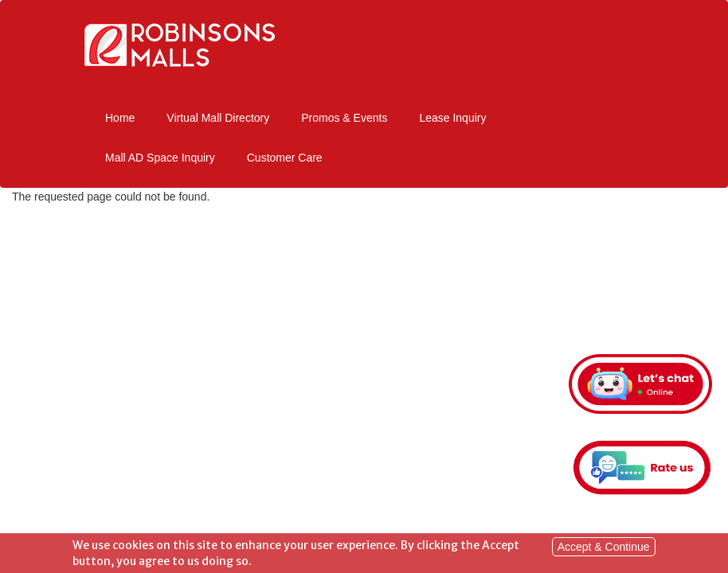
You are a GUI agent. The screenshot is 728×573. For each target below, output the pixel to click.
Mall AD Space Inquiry (160, 158)
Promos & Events (344, 118)
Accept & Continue (604, 548)
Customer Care (285, 158)
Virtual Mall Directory (218, 118)
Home (120, 118)
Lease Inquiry (452, 118)
